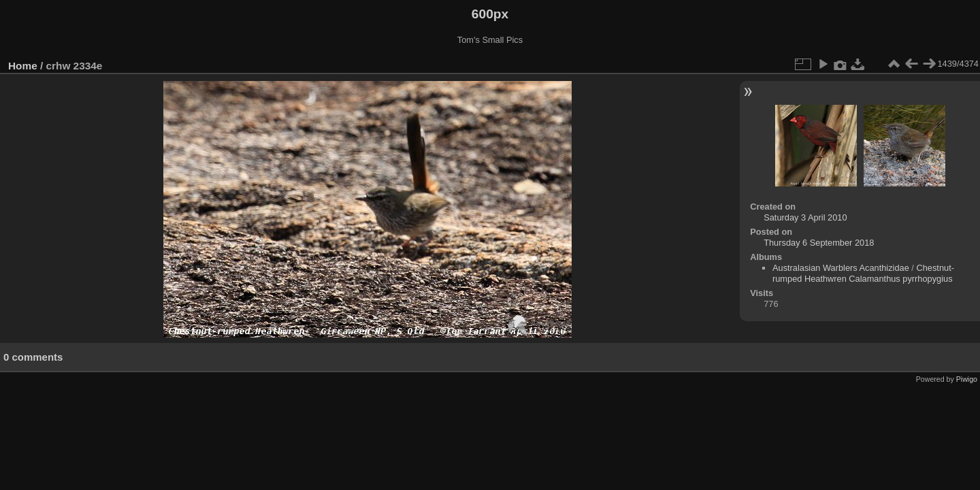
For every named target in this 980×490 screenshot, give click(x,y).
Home (23, 66)
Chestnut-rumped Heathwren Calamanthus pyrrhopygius (863, 273)
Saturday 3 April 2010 (805, 217)
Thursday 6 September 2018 (819, 243)
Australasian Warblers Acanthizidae (841, 268)
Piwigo (967, 379)
